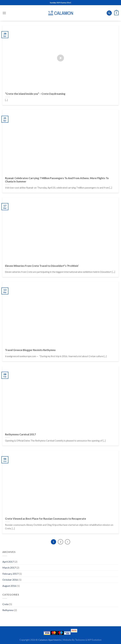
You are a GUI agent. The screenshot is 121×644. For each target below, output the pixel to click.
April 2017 (8, 562)
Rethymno (8, 610)
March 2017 (9, 568)
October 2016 (10, 580)
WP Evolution (94, 640)
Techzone (80, 640)
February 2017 (10, 574)
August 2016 (9, 586)
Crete (5, 604)
